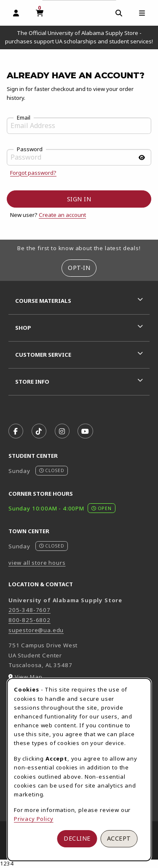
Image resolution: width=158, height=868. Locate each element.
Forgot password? (33, 173)
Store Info (32, 382)
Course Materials (43, 301)
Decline (77, 838)
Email (24, 118)
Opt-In (79, 268)
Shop (23, 328)
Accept (119, 838)
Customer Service (43, 355)
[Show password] (142, 158)
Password (30, 150)
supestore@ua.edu (36, 630)
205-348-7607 (29, 610)
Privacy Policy (34, 819)
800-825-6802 (29, 620)
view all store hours (37, 563)
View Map (29, 677)
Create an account (62, 215)
